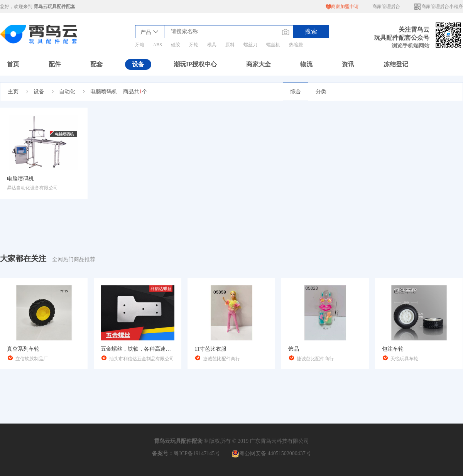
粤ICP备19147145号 (197, 453)
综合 (296, 92)
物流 (306, 64)
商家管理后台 (386, 7)
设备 (138, 64)
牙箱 (140, 45)
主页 (13, 92)
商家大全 (259, 64)
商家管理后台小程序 (438, 7)
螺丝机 (273, 45)
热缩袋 (296, 45)
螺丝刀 (250, 45)
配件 (55, 64)
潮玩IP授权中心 (195, 64)
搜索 (311, 31)
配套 (96, 64)
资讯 (348, 64)
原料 (230, 45)
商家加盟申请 (342, 7)
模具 (212, 45)
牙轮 (194, 45)
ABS (158, 45)
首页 (13, 64)
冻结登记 (396, 64)
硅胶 (176, 45)
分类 (321, 92)
